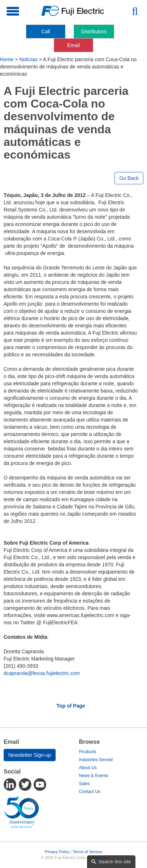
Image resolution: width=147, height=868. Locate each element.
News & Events (94, 776)
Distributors (94, 32)
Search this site (115, 862)
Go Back (129, 178)
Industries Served (96, 760)
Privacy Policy (57, 852)
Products (88, 752)
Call (46, 32)
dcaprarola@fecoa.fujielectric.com (42, 673)
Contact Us (90, 792)
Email (73, 45)
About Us (88, 768)
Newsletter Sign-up (30, 755)
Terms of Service (87, 852)
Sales (85, 784)
